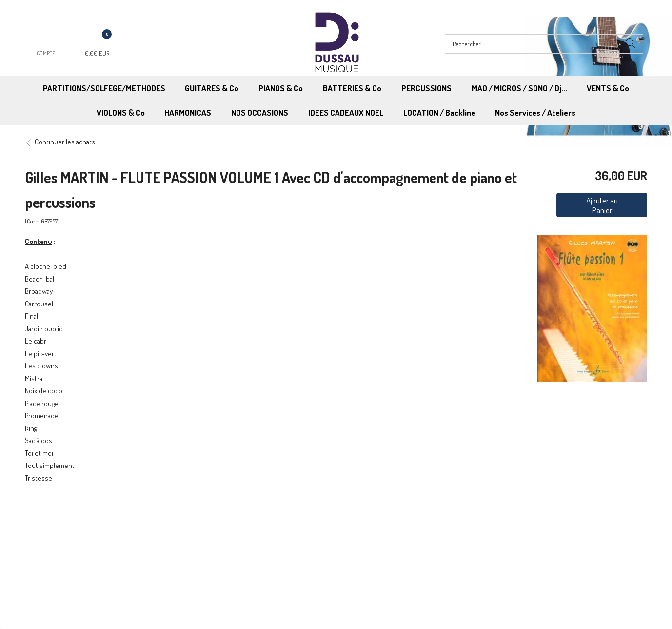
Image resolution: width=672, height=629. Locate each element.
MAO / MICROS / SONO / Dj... (519, 88)
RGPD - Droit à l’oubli (63, 540)
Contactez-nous (210, 540)
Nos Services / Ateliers (535, 112)
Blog (497, 540)
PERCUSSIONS (426, 88)
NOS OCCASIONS (260, 112)
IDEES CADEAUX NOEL (346, 112)
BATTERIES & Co (352, 88)
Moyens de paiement (217, 528)
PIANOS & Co (281, 88)
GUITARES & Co (212, 88)
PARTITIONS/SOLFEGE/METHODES (104, 88)
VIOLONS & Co (121, 112)
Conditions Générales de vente (384, 528)
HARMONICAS (188, 112)
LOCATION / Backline (439, 112)
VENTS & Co (608, 88)
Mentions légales (516, 528)
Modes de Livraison (62, 528)
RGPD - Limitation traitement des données (400, 540)
